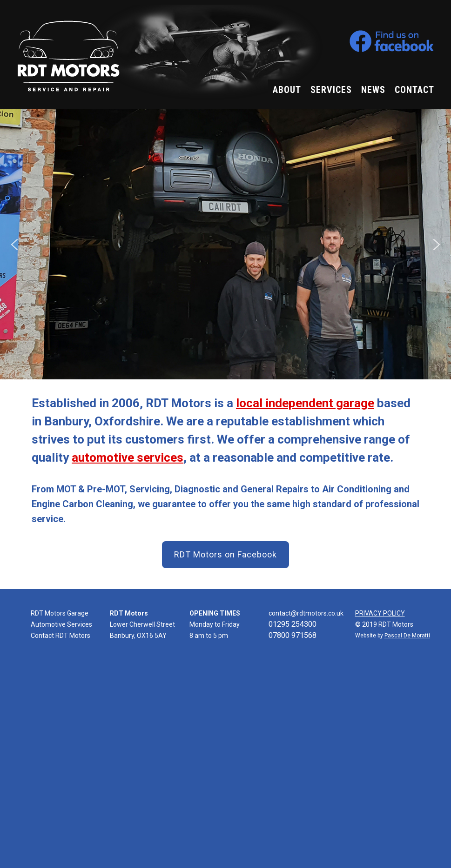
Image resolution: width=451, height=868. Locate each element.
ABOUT (287, 90)
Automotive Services (61, 624)
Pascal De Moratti (407, 636)
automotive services (128, 457)
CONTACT (414, 90)
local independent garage (305, 403)
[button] (14, 245)
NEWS (373, 90)
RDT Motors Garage (60, 613)
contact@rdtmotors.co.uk (306, 613)
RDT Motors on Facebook (225, 554)
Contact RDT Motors (61, 636)
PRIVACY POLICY (380, 613)
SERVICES (331, 90)
